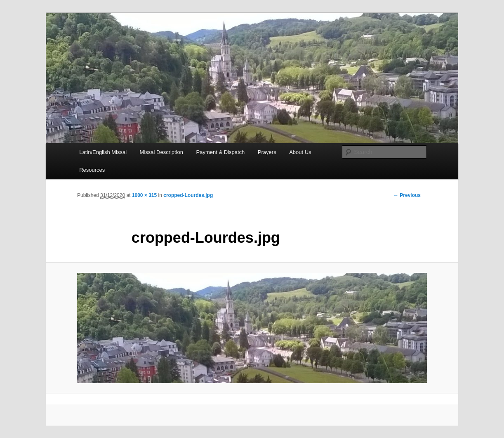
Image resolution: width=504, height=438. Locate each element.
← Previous (407, 195)
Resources (92, 170)
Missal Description (161, 152)
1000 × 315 (144, 195)
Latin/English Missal (103, 152)
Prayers (267, 152)
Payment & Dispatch (221, 152)
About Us (300, 152)
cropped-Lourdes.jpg (188, 195)
